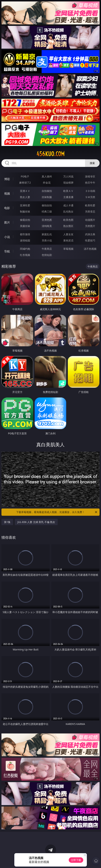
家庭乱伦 (47, 234)
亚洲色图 (47, 220)
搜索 (92, 163)
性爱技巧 (90, 240)
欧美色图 (68, 220)
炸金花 (47, 183)
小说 (7, 237)
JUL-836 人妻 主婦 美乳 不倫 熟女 (36, 522)
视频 (7, 193)
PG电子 (25, 176)
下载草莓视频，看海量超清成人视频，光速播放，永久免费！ (57, 512)
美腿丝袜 (25, 226)
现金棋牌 (68, 183)
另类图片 (90, 226)
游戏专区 (90, 176)
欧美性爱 (90, 205)
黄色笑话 (68, 240)
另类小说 (47, 240)
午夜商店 (47, 249)
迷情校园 (25, 240)
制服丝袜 (25, 211)
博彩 (7, 179)
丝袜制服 (47, 197)
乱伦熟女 (68, 211)
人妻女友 (68, 234)
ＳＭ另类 (90, 197)
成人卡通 (68, 205)
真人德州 (47, 176)
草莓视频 (68, 249)
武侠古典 (90, 234)
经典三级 (47, 211)
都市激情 (25, 234)
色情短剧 (47, 255)
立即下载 (76, 860)
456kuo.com (50, 154)
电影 (7, 208)
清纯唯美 (47, 226)
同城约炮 (25, 249)
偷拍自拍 (47, 205)
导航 (7, 251)
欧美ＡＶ (68, 191)
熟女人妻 (25, 197)
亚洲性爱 (25, 205)
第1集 (7, 522)
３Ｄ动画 (90, 191)
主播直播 (68, 197)
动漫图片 (90, 220)
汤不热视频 (90, 249)
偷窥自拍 (25, 220)
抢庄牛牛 (90, 183)
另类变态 (90, 211)
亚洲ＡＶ (25, 191)
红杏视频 (25, 255)
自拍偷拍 (47, 191)
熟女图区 (68, 226)
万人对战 (68, 176)
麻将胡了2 (25, 183)
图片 (7, 222)
